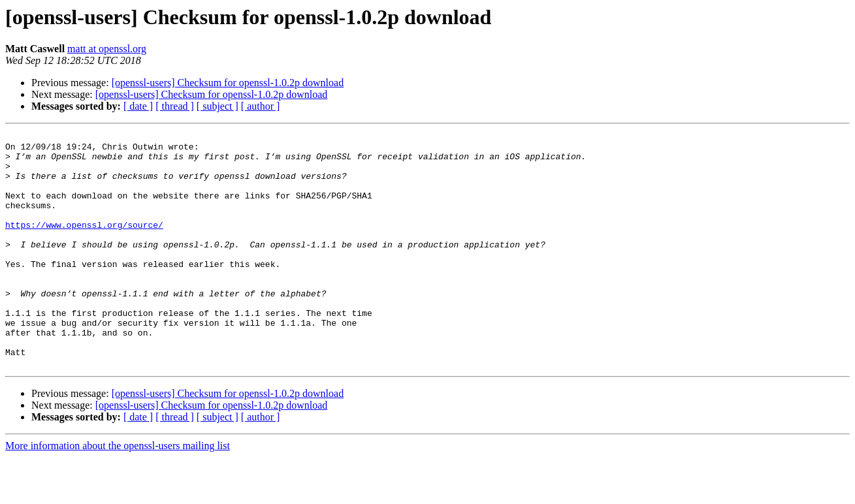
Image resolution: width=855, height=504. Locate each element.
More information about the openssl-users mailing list (118, 493)
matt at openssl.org (107, 49)
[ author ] (261, 106)
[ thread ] (175, 106)
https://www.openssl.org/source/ (84, 244)
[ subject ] (218, 106)
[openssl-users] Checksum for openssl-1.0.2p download (228, 83)
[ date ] (138, 106)
